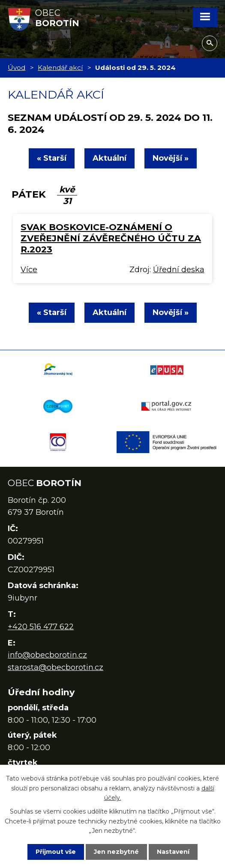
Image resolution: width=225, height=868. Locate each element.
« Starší (52, 158)
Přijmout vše (56, 852)
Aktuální (109, 158)
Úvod (16, 68)
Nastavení (173, 852)
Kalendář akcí (60, 68)
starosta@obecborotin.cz (55, 667)
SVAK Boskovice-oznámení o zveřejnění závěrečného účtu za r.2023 (111, 238)
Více (29, 270)
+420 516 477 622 (41, 627)
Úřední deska (179, 270)
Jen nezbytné (116, 852)
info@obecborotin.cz (47, 655)
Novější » (171, 158)
